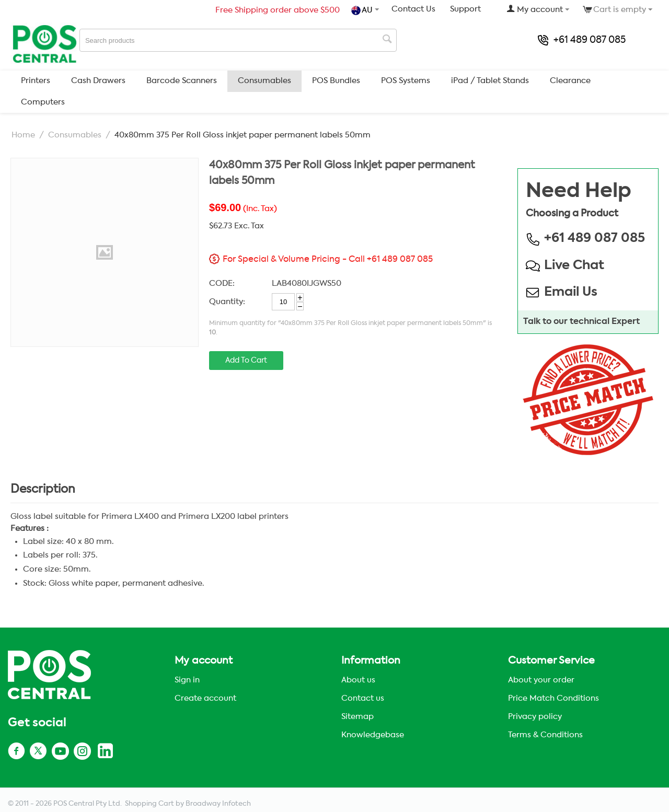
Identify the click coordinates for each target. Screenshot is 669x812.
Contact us (363, 698)
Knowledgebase (373, 735)
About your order (541, 680)
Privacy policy (535, 717)
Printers (36, 81)
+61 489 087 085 (582, 40)
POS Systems (406, 81)
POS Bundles (336, 81)
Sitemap (357, 717)
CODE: (222, 283)
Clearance (570, 81)
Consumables (264, 81)
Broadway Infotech (218, 804)
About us (358, 680)
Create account (205, 698)
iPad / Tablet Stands (490, 81)
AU (363, 10)
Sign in (187, 680)
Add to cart (246, 361)
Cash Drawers (98, 81)
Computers (43, 102)
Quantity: (227, 302)
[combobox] (238, 40)
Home (23, 135)
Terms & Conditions (545, 735)
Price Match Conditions (553, 698)
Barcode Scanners (182, 81)
